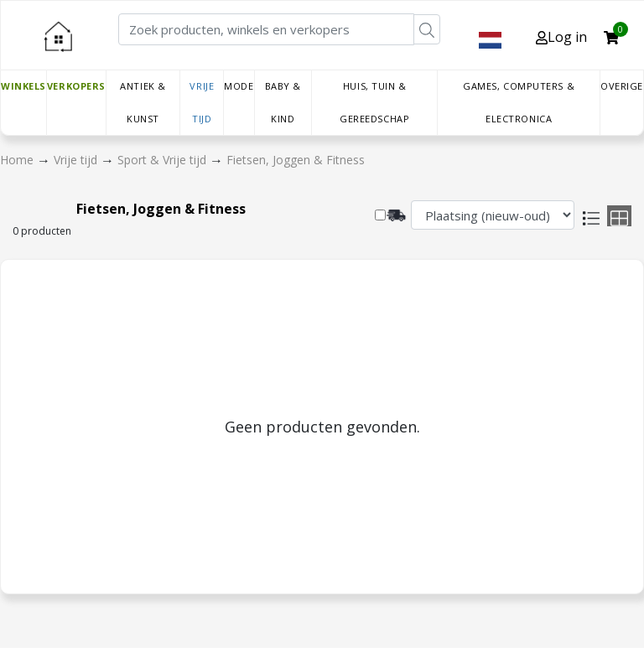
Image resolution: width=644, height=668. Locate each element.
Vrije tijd (202, 102)
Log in (561, 37)
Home (18, 160)
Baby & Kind (283, 102)
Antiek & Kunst (143, 102)
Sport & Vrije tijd (164, 160)
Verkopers (76, 86)
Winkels (23, 86)
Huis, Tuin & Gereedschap (374, 102)
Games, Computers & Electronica (519, 102)
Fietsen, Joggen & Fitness (296, 160)
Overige (622, 86)
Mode (239, 86)
